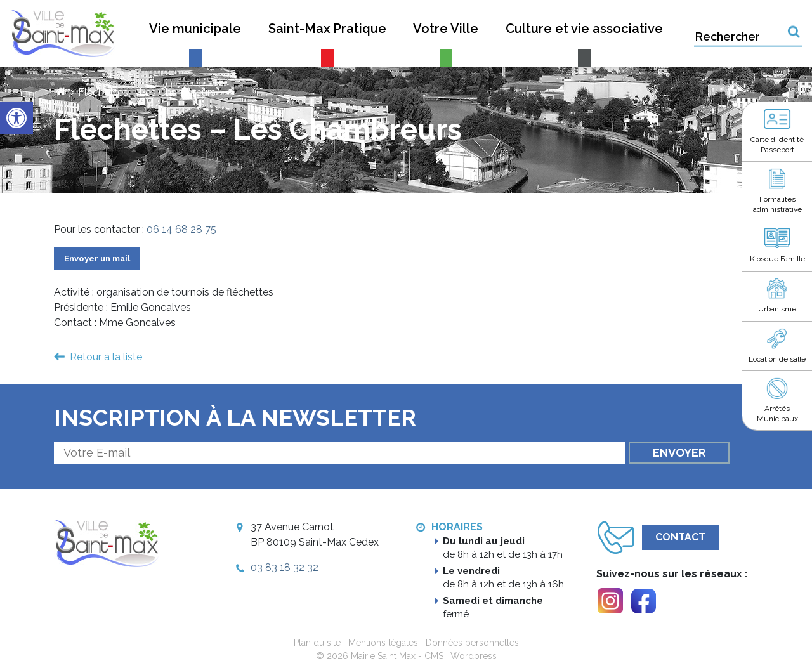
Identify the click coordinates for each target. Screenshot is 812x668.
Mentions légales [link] (383, 643)
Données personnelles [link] (472, 643)
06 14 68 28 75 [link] (181, 229)
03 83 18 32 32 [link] (285, 567)
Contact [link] (680, 537)
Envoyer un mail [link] (97, 259)
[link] (16, 118)
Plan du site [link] (317, 643)
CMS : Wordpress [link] (461, 656)
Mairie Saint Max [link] (383, 656)
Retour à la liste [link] (106, 357)
